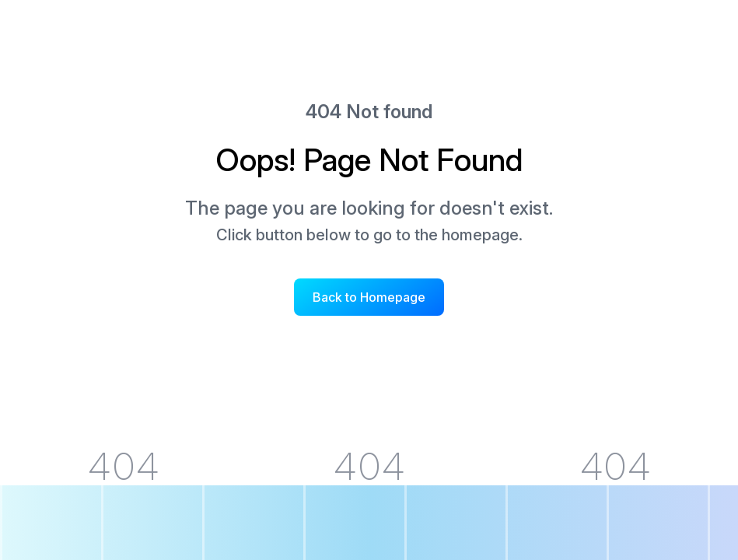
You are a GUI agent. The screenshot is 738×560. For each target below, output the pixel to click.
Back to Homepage (369, 297)
